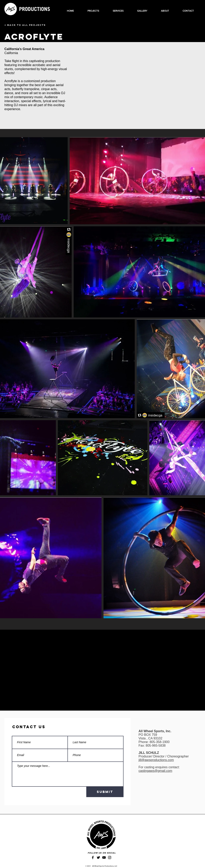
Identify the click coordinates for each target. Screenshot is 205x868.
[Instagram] (110, 857)
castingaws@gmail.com (155, 771)
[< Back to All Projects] (25, 25)
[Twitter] (98, 857)
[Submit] (105, 792)
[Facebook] (93, 857)
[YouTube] (104, 857)
